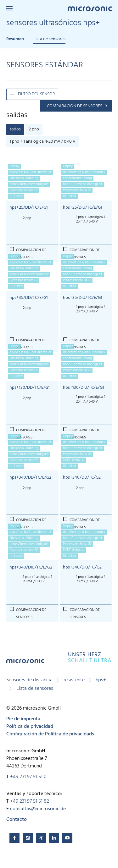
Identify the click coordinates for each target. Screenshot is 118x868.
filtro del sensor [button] (36, 94)
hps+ (101, 680)
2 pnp (34, 129)
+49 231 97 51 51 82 (30, 801)
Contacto (17, 820)
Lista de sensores (49, 39)
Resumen (15, 39)
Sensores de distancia (29, 680)
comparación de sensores (75, 106)
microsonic (25, 663)
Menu (9, 8)
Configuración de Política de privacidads (50, 734)
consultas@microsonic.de (38, 809)
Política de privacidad (30, 727)
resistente (74, 680)
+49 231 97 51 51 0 (28, 777)
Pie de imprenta (23, 719)
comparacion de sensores (31, 614)
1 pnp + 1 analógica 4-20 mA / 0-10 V (43, 142)
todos (15, 129)
